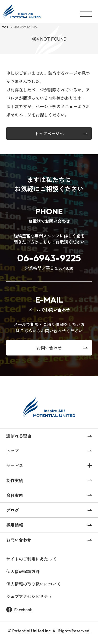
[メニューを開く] (86, 11)
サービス (15, 465)
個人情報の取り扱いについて (33, 584)
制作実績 (15, 480)
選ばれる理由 (19, 436)
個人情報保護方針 (23, 571)
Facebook (19, 609)
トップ (13, 451)
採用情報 (15, 525)
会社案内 (15, 495)
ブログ (13, 510)
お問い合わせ (19, 540)
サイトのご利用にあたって (31, 559)
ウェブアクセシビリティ (29, 596)
